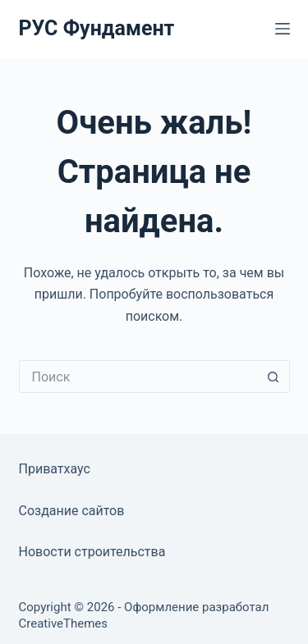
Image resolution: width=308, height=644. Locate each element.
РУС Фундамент (97, 28)
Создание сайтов (72, 511)
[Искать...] (138, 377)
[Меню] (283, 29)
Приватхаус (55, 469)
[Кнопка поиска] (274, 377)
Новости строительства (92, 552)
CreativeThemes (64, 623)
